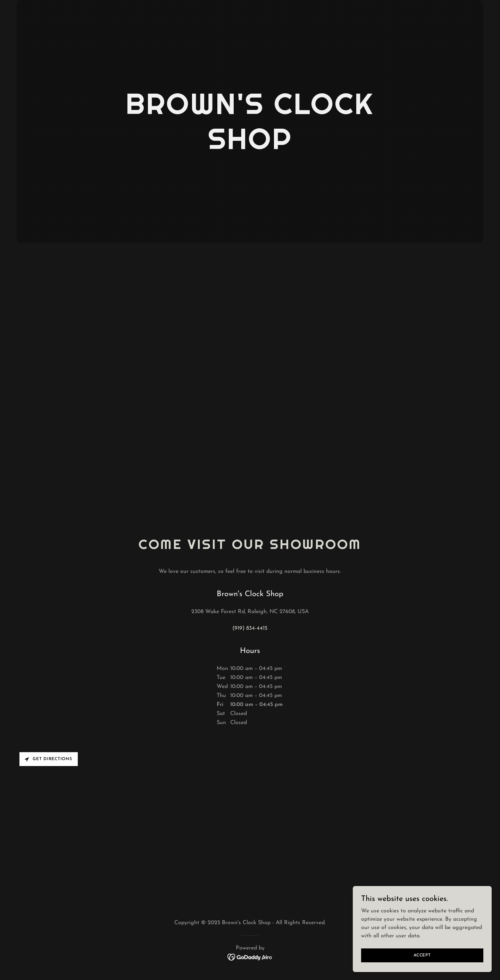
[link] (250, 957)
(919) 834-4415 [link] (250, 628)
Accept (422, 955)
